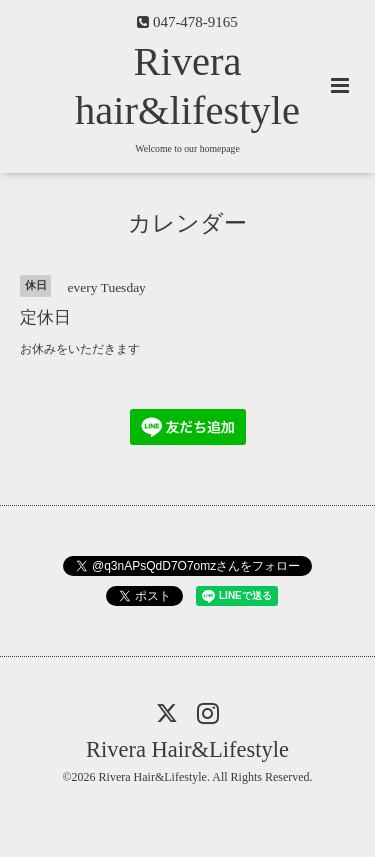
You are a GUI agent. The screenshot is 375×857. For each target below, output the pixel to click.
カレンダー (187, 223)
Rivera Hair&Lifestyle (187, 749)
